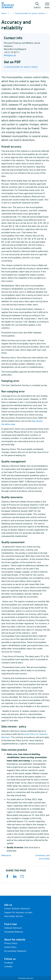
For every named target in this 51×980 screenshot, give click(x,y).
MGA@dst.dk (10, 55)
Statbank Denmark (13, 928)
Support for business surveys (18, 912)
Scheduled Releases (14, 932)
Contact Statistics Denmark (17, 908)
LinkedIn (8, 966)
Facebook (9, 963)
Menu (47, 6)
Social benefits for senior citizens (30, 13)
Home (4, 13)
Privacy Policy (11, 943)
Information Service (14, 916)
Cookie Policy (10, 947)
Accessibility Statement (15, 951)
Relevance (6, 855)
